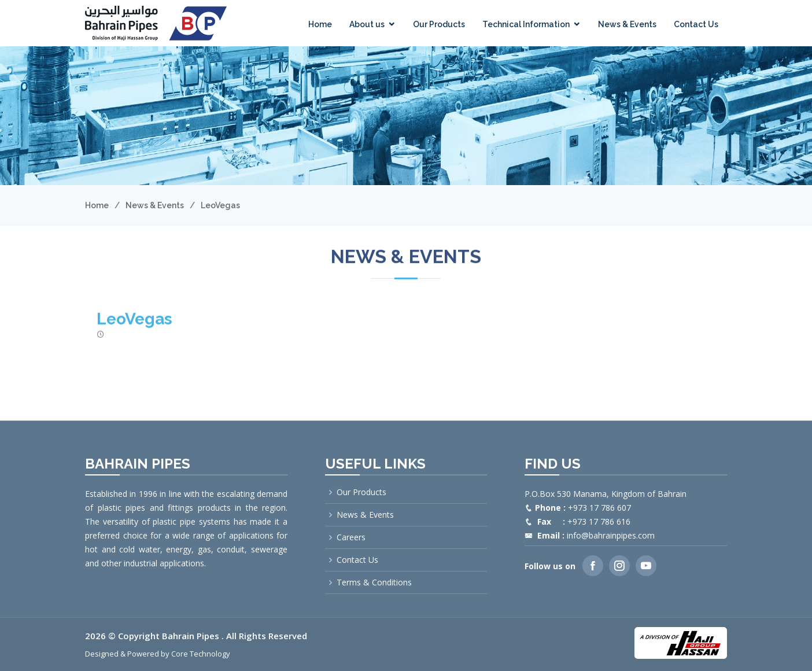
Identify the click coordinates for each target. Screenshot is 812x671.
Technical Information (526, 24)
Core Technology (201, 654)
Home (320, 24)
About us (367, 24)
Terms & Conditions (374, 582)
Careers (351, 537)
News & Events (627, 24)
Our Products (439, 24)
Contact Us (696, 24)
